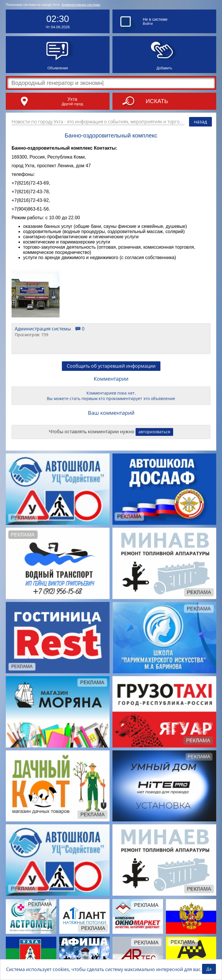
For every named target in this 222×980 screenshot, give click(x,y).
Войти (148, 24)
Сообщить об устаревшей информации (111, 366)
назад (200, 122)
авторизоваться (154, 432)
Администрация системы (81, 5)
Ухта (72, 99)
